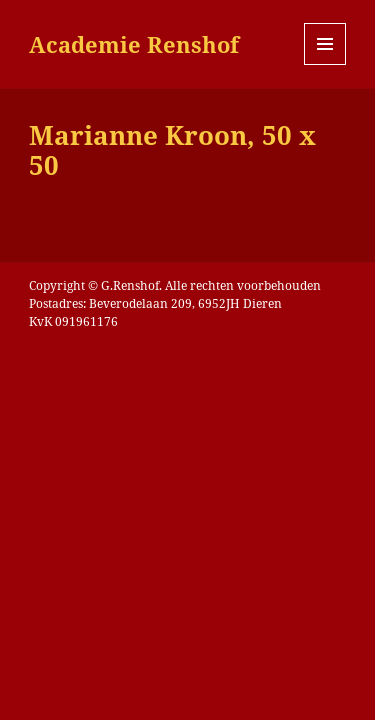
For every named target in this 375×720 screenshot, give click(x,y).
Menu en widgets (325, 64)
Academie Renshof (134, 44)
